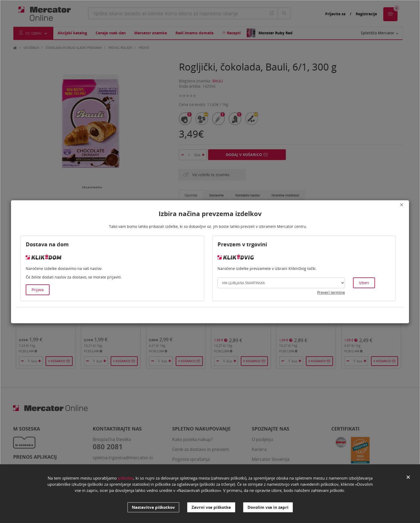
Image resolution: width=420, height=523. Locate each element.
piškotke (126, 480)
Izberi (364, 283)
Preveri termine (331, 292)
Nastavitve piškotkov (153, 507)
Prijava (38, 290)
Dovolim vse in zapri (268, 507)
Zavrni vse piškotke (211, 507)
